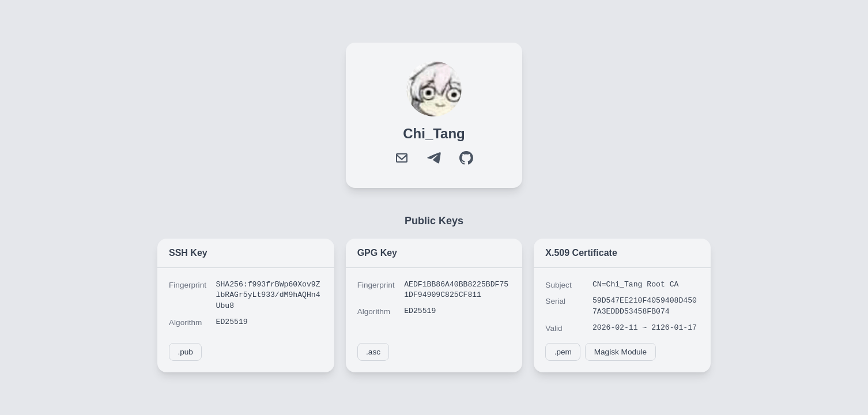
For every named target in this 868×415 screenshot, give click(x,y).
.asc (373, 352)
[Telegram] (434, 158)
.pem (563, 352)
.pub (185, 352)
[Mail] (402, 158)
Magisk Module (620, 352)
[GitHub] (466, 158)
